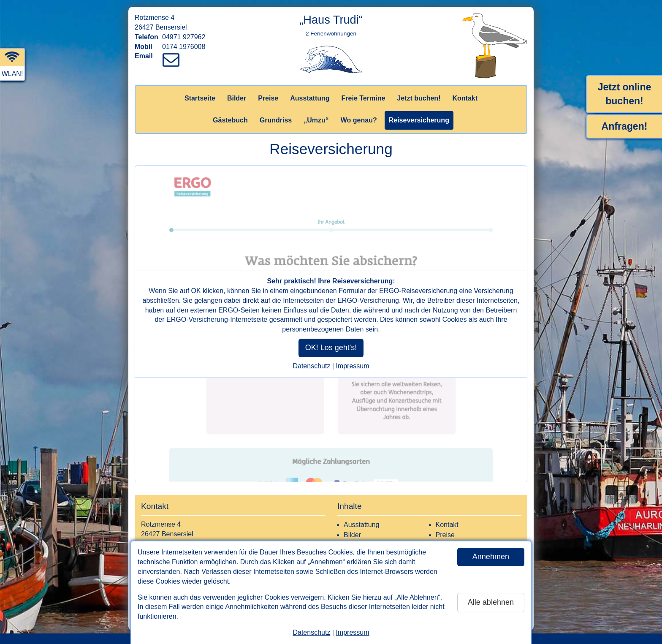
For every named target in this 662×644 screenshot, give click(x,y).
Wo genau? (359, 120)
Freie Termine (364, 98)
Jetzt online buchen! (625, 94)
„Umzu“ (316, 120)
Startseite (200, 98)
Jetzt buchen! (419, 98)
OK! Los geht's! (331, 348)
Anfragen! (625, 126)
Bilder (237, 98)
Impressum (352, 632)
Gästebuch (230, 120)
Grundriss (276, 120)
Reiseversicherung (419, 120)
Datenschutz (311, 632)
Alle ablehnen (491, 602)
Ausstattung (310, 98)
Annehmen (491, 557)
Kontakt (465, 98)
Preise (268, 98)
